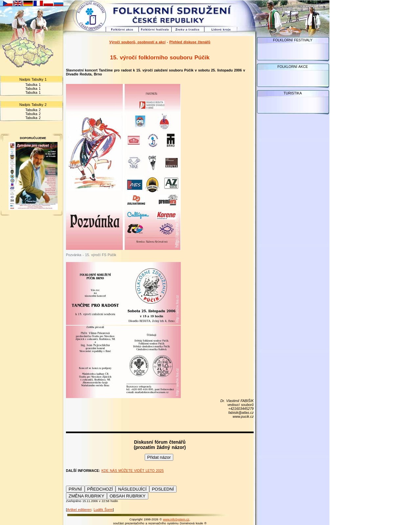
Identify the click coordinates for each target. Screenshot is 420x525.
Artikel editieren (79, 510)
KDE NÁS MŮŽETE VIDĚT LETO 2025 (133, 471)
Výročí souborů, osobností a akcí (137, 42)
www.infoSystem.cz (176, 519)
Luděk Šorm (103, 510)
